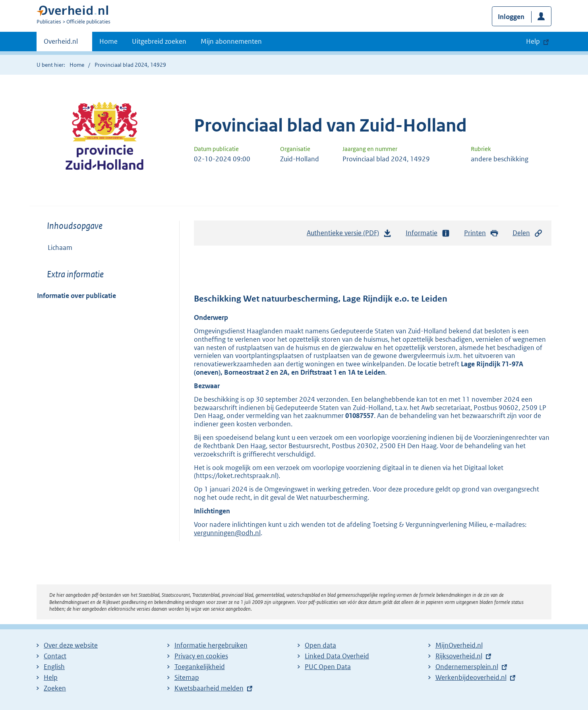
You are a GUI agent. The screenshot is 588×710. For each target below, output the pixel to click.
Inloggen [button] (511, 17)
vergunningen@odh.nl (227, 533)
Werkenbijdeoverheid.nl (471, 677)
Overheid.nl (61, 44)
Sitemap (187, 677)
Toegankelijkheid (200, 667)
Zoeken (55, 688)
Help (51, 677)
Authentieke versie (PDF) (349, 235)
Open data (320, 645)
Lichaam (60, 248)
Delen (528, 233)
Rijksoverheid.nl (459, 656)
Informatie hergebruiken (211, 645)
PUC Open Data (328, 667)
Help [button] (533, 41)
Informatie (428, 233)
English (54, 667)
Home (108, 41)
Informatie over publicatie (76, 296)
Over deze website (71, 645)
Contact (55, 656)
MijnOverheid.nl (459, 645)
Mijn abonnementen (231, 41)
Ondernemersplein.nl (467, 667)
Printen (481, 233)
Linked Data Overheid (337, 656)
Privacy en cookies (201, 656)
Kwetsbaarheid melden (209, 688)
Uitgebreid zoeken (159, 41)
